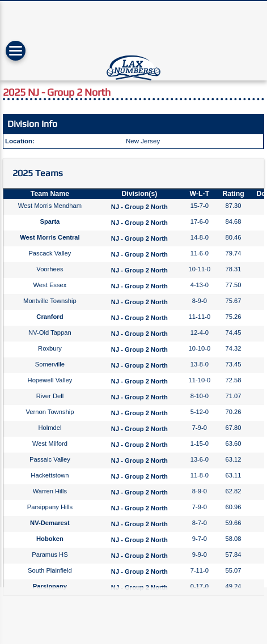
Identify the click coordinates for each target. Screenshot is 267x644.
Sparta (50, 221)
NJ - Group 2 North (139, 207)
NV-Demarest (50, 523)
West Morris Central (50, 237)
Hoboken (50, 539)
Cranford (50, 317)
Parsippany (50, 586)
